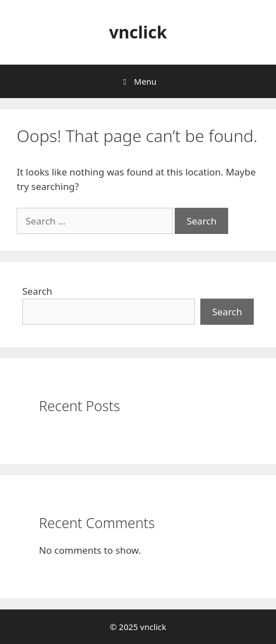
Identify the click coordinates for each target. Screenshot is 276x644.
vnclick (138, 32)
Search (37, 291)
